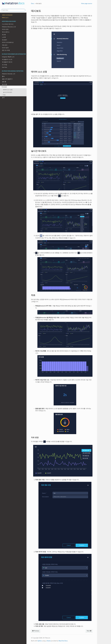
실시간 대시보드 (8, 92)
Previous (36, 631)
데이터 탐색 (5, 48)
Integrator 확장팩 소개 (8, 57)
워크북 (4, 35)
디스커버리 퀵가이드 (8, 24)
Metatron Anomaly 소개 (9, 74)
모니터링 (4, 65)
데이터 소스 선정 (8, 90)
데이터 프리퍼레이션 (8, 42)
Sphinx (40, 641)
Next (89, 631)
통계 (3, 76)
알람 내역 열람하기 (7, 79)
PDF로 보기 (5, 18)
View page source (87, 4)
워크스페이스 (6, 32)
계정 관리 (5, 45)
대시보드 (4, 87)
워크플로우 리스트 (7, 59)
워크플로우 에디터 (7, 62)
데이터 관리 (5, 29)
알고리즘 (4, 84)
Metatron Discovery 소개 (9, 27)
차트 (4, 95)
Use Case (4, 67)
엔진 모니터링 (6, 50)
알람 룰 (4, 82)
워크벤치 (4, 40)
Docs (33, 4)
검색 (3, 98)
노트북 (4, 37)
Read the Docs (63, 641)
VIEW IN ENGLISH (7, 15)
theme (49, 641)
